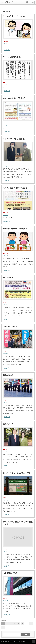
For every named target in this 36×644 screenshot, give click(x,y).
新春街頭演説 (8, 375)
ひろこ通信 (6, 43)
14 (31, 624)
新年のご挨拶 (8, 424)
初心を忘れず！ (9, 278)
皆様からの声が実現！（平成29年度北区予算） (18, 523)
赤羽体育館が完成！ (11, 573)
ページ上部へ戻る (34, 642)
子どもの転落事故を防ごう (13, 57)
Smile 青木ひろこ (12, 641)
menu (32, 2)
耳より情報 (6, 500)
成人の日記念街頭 (10, 326)
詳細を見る (7, 50)
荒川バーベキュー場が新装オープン (17, 473)
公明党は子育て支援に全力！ (14, 16)
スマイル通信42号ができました (15, 188)
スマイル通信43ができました (14, 98)
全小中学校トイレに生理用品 (14, 139)
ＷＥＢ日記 (6, 354)
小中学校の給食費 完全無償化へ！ (17, 229)
